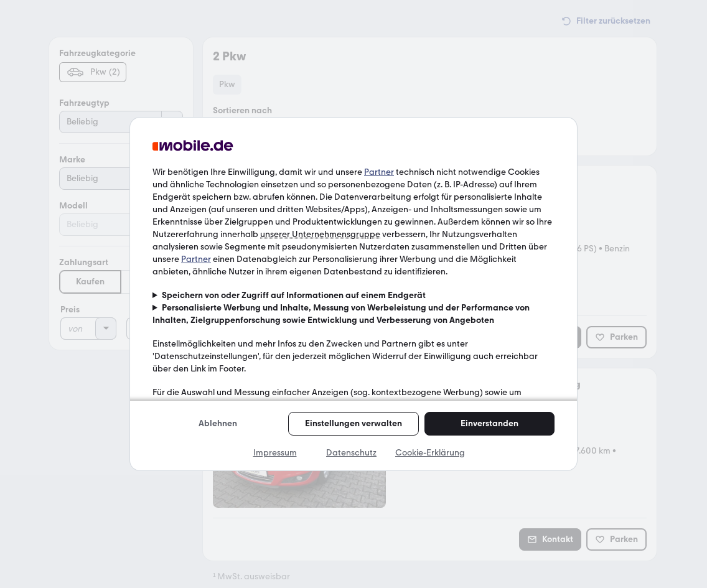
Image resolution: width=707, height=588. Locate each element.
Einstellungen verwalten (353, 423)
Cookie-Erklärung (430, 453)
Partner (379, 172)
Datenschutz (351, 453)
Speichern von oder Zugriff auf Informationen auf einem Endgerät (294, 295)
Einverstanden (489, 423)
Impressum (275, 453)
